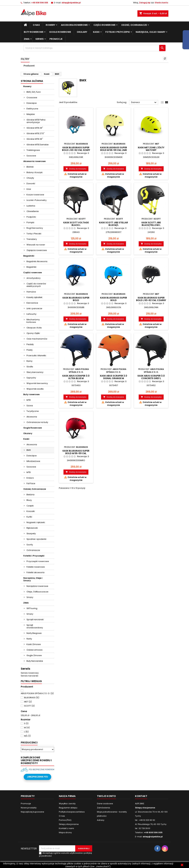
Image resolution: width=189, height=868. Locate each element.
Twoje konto (106, 796)
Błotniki (30, 167)
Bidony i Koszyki (35, 172)
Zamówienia (103, 808)
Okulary (82, 32)
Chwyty (30, 178)
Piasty (30, 350)
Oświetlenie (33, 211)
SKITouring (32, 608)
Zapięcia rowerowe (37, 250)
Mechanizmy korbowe (33, 321)
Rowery (50, 25)
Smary (30, 597)
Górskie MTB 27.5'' (36, 133)
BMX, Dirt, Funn (34, 92)
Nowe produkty (29, 808)
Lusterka (31, 206)
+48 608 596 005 (40, 3)
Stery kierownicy (35, 372)
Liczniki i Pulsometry (36, 200)
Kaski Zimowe (34, 644)
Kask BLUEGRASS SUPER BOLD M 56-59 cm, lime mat (114, 150)
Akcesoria (32, 417)
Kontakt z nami (66, 828)
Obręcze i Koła (34, 328)
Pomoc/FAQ (65, 820)
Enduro (30, 478)
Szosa (30, 406)
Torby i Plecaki (34, 234)
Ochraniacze (33, 550)
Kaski (96, 32)
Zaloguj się (145, 3)
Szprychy (31, 378)
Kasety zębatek (34, 297)
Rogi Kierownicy (35, 228)
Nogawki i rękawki (36, 522)
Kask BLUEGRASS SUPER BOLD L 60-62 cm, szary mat (76, 150)
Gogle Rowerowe (60, 32)
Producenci (29, 743)
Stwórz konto (161, 3)
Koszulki (31, 511)
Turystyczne (33, 411)
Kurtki (29, 517)
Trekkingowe (33, 150)
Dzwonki (31, 184)
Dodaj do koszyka (76, 169)
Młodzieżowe (33, 461)
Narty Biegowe (34, 633)
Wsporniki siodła (35, 389)
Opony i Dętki (33, 333)
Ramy (29, 361)
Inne (29, 189)
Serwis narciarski (30, 676)
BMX (29, 450)
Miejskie (31, 114)
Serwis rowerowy (30, 673)
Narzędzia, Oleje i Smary (150, 32)
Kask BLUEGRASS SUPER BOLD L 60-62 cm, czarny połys (151, 300)
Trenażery (32, 239)
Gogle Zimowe (34, 655)
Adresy (101, 820)
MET (28, 702)
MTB (29, 400)
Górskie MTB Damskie (38, 145)
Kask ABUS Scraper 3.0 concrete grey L (151, 377)
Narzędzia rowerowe (37, 586)
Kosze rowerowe (35, 195)
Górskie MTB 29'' (35, 128)
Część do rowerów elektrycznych (36, 285)
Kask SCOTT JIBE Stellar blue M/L (113, 224)
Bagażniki (29, 256)
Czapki (30, 506)
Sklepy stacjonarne (69, 824)
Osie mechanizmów (37, 339)
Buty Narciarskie (35, 661)
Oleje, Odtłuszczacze (37, 592)
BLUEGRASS (32, 698)
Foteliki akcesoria (35, 572)
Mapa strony (65, 832)
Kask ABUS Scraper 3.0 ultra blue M (76, 377)
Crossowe (32, 98)
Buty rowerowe (34, 32)
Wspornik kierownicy (37, 383)
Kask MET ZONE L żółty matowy (151, 149)
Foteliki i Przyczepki (118, 32)
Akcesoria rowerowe (74, 25)
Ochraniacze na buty (37, 422)
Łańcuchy (31, 314)
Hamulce (31, 292)
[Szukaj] (95, 48)
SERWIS (40, 39)
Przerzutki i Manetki (36, 355)
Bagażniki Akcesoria (37, 261)
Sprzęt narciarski (35, 619)
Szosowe (31, 156)
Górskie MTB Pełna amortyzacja (36, 121)
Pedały (30, 344)
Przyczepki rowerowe (38, 561)
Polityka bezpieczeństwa (72, 812)
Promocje (56, 39)
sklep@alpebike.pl (71, 3)
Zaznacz (144, 103)
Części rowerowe (104, 25)
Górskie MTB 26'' (35, 139)
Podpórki (31, 217)
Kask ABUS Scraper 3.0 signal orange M (114, 377)
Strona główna (32, 81)
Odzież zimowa (34, 650)
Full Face (31, 483)
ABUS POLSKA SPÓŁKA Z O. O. (37, 693)
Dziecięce (32, 103)
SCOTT (29, 706)
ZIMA (27, 39)
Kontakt (141, 796)
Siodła (30, 367)
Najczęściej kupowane (32, 812)
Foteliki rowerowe (36, 567)
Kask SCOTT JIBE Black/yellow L (151, 224)
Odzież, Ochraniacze (134, 25)
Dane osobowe (105, 804)
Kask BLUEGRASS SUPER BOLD (76, 299)
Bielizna (30, 495)
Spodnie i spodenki (36, 539)
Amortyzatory (33, 278)
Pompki (30, 222)
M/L (27, 736)
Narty (29, 639)
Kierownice (32, 303)
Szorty (30, 545)
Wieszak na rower (36, 245)
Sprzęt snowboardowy (35, 626)
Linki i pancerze (34, 308)
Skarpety (31, 533)
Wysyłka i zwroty (67, 804)
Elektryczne (32, 109)
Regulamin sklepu (68, 808)
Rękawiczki (32, 528)
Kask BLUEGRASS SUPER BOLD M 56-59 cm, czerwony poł (76, 453)
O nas (36, 25)
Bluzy (29, 500)
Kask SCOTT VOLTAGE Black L (76, 224)
